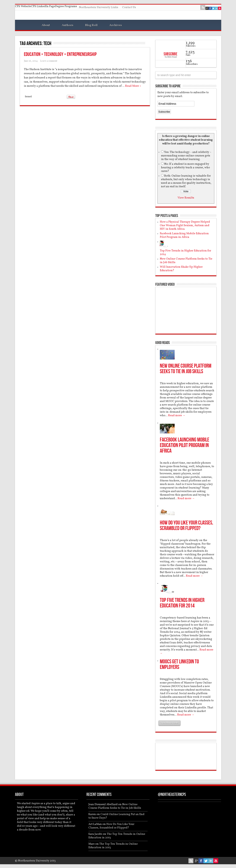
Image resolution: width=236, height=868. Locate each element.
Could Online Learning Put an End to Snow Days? (116, 816)
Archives (116, 25)
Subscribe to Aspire (168, 86)
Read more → (177, 416)
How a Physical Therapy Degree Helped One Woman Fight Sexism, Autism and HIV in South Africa (185, 225)
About (46, 25)
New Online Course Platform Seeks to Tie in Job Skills (186, 261)
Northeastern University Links (99, 7)
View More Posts (170, 723)
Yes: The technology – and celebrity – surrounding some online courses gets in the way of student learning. (186, 156)
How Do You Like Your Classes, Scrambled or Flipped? (186, 526)
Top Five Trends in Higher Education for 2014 (185, 253)
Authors (67, 25)
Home (26, 26)
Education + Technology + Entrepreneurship (60, 54)
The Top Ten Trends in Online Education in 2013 (117, 836)
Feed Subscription (148, 43)
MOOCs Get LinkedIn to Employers (179, 664)
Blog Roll (91, 25)
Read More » (133, 86)
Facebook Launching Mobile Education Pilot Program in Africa (184, 235)
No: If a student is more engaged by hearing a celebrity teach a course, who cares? (185, 168)
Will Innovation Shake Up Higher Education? (181, 269)
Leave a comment (49, 61)
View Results (186, 198)
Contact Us (129, 7)
